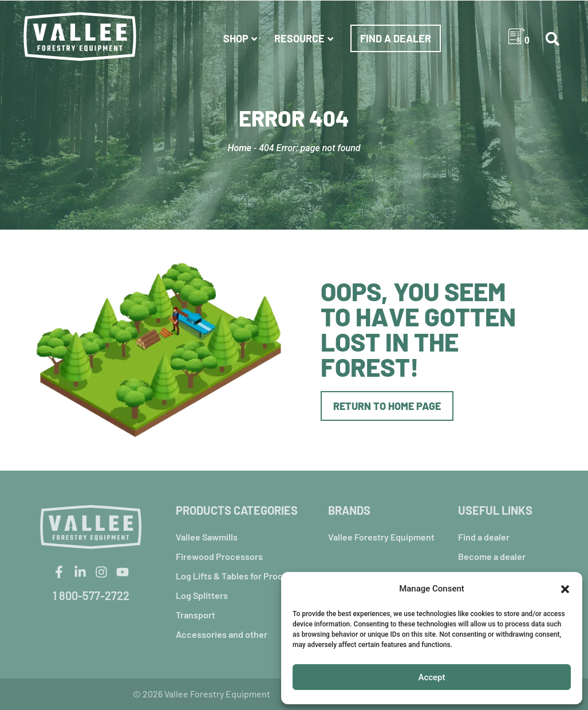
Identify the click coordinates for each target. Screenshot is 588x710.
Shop (242, 38)
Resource (305, 38)
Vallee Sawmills (207, 537)
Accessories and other (222, 634)
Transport (196, 615)
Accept (431, 677)
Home (239, 148)
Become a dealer (492, 556)
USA (486, 38)
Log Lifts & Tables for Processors (243, 576)
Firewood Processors (219, 556)
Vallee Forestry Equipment (381, 537)
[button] (565, 589)
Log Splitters (202, 595)
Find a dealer (396, 38)
